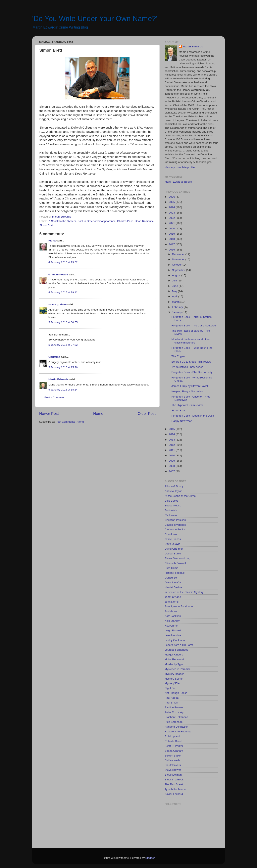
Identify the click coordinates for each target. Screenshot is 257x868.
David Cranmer (174, 549)
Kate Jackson (173, 616)
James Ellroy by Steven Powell (190, 386)
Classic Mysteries (175, 525)
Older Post (147, 414)
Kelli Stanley (172, 621)
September (179, 270)
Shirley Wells (172, 760)
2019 (172, 234)
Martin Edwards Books (178, 182)
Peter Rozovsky (174, 712)
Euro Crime (171, 568)
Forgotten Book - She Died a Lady (192, 372)
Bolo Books (171, 501)
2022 (172, 218)
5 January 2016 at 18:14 (63, 390)
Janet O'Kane (173, 597)
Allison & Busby (174, 486)
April (175, 296)
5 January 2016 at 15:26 (63, 367)
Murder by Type (174, 664)
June (175, 286)
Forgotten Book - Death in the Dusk (193, 416)
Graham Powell (58, 275)
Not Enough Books (176, 693)
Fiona (52, 241)
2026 (172, 197)
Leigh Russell (173, 630)
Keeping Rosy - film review (188, 391)
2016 (172, 250)
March (176, 302)
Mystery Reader (174, 674)
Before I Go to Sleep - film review (191, 362)
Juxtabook (171, 611)
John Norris (172, 602)
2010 (172, 455)
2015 (172, 429)
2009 (172, 461)
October (177, 265)
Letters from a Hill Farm (179, 645)
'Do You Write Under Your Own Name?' (95, 19)
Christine (54, 357)
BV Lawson (171, 515)
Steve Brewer (173, 770)
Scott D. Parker (174, 746)
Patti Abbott (172, 698)
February (178, 307)
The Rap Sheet (174, 784)
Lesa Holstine (173, 635)
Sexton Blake (173, 756)
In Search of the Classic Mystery (184, 592)
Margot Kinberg (174, 655)
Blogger (150, 858)
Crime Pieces (173, 539)
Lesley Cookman (175, 640)
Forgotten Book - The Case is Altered (194, 326)
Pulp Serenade (174, 722)
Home (98, 414)
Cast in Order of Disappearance (97, 221)
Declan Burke (173, 554)
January (177, 312)
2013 (172, 440)
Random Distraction (177, 727)
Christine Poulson (175, 520)
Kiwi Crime (171, 626)
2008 (172, 466)
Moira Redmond (174, 659)
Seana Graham (174, 751)
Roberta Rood (173, 741)
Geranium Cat (173, 582)
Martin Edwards (59, 379)
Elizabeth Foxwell (175, 563)
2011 (172, 450)
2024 (172, 207)
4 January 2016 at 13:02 (63, 262)
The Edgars (178, 356)
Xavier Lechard (174, 794)
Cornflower (171, 534)
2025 (172, 202)
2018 (172, 239)
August (177, 275)
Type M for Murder (176, 789)
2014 (172, 434)
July (175, 281)
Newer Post (49, 414)
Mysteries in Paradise (178, 669)
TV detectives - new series (187, 367)
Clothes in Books (175, 529)
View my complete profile (180, 167)
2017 (172, 244)
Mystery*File (172, 683)
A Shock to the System (62, 221)
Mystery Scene (174, 679)
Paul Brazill (171, 703)
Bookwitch (171, 510)
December (179, 254)
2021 (172, 223)
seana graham (58, 304)
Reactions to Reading (178, 732)
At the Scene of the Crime (180, 496)
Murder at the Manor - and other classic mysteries (191, 341)
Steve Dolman (173, 775)
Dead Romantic (144, 221)
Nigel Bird (171, 688)
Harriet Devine (173, 587)
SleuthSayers (173, 765)
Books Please (173, 506)
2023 (172, 213)
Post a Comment (55, 397)
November (179, 259)
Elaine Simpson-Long (177, 558)
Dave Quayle (172, 544)
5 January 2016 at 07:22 (63, 345)
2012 (172, 445)
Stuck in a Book (174, 780)
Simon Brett (46, 225)
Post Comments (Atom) (70, 422)
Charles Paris (125, 221)
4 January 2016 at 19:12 (63, 292)
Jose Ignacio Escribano (179, 606)
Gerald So (171, 578)
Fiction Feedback (175, 573)
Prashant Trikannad (176, 717)
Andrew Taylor (173, 491)
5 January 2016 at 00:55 (63, 322)
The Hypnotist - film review (187, 405)
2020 (172, 229)
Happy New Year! (182, 421)
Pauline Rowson (174, 707)
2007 (172, 471)
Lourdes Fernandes (176, 650)
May (175, 291)
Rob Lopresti (172, 736)
